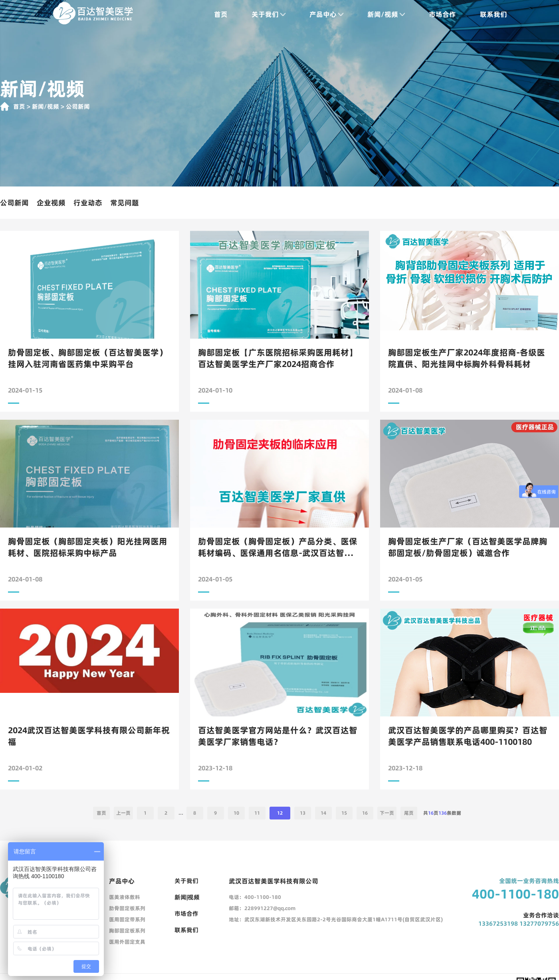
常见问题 (125, 203)
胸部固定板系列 (127, 930)
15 (344, 813)
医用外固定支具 (127, 942)
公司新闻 (14, 203)
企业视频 (51, 203)
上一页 (123, 813)
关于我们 (269, 14)
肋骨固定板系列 (127, 908)
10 (236, 813)
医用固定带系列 (127, 919)
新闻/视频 (386, 14)
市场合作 (442, 14)
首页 (221, 14)
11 (257, 813)
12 (280, 813)
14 (323, 813)
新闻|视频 (187, 897)
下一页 (387, 813)
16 (365, 813)
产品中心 (326, 14)
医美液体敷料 (125, 897)
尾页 (409, 813)
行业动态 (88, 203)
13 (303, 813)
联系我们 (494, 14)
